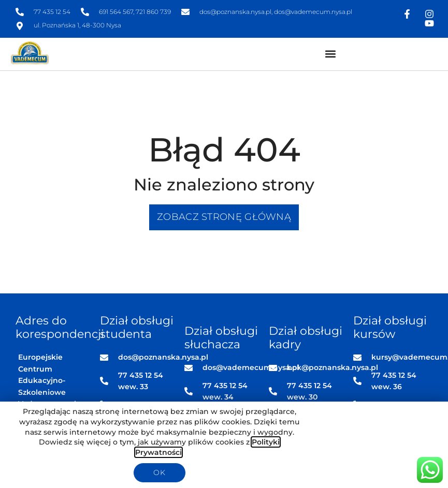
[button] (330, 54)
